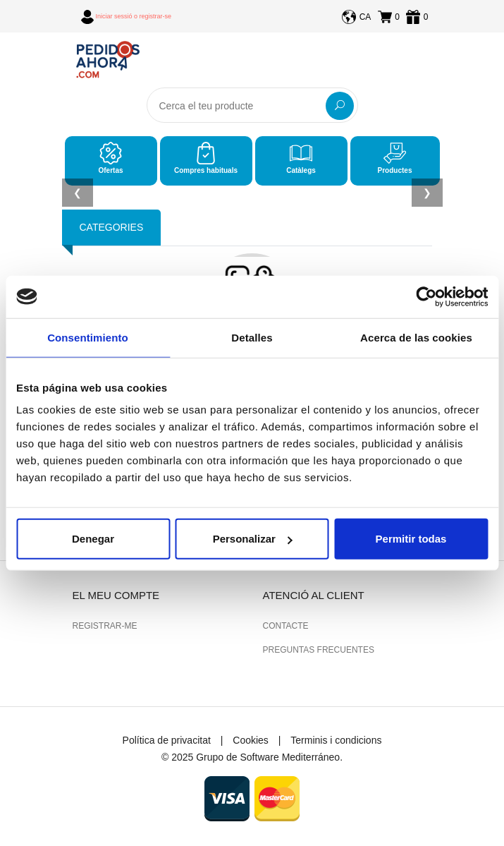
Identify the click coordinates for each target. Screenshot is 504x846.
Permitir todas (411, 539)
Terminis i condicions (336, 740)
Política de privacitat (167, 740)
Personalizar (253, 539)
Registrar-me (105, 626)
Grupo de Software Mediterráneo (268, 757)
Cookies (251, 740)
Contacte (286, 626)
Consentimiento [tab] (88, 337)
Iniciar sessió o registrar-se (134, 16)
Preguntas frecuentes (319, 650)
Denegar (93, 539)
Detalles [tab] (252, 337)
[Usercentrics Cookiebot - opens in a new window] (426, 296)
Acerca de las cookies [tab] (416, 337)
